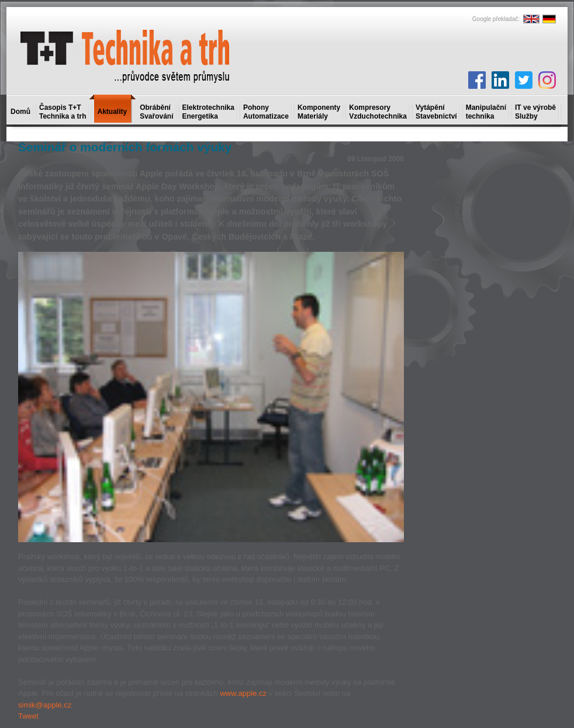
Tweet (28, 716)
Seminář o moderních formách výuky (125, 147)
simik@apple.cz (45, 705)
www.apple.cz (243, 693)
